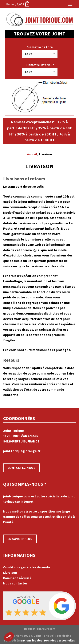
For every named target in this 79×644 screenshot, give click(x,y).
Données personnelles (59, 640)
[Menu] (70, 4)
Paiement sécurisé (17, 578)
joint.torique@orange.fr (22, 451)
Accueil (32, 154)
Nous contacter (15, 583)
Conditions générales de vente (27, 567)
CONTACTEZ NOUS (22, 468)
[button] (9, 637)
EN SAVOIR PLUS (20, 539)
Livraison (10, 572)
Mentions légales (30, 640)
